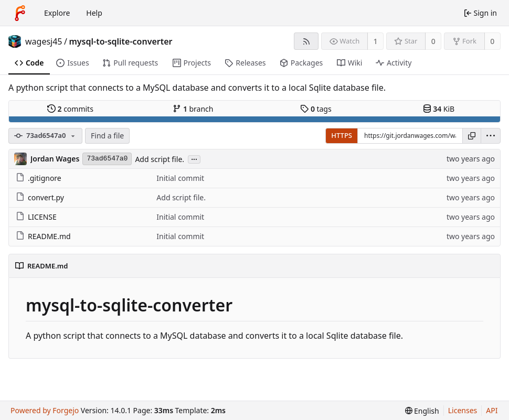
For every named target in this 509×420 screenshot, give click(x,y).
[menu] (491, 136)
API (492, 410)
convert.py (40, 197)
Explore (57, 13)
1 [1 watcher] (376, 41)
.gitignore (39, 178)
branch (193, 109)
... (194, 159)
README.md (43, 236)
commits (70, 109)
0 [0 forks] (492, 41)
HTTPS (342, 135)
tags (316, 109)
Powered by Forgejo (45, 410)
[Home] (20, 13)
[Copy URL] (472, 136)
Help (94, 13)
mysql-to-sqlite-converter (120, 41)
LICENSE (36, 217)
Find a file (107, 136)
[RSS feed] (306, 41)
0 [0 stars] (433, 41)
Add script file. (160, 159)
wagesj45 (44, 41)
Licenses (463, 410)
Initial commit (180, 178)
